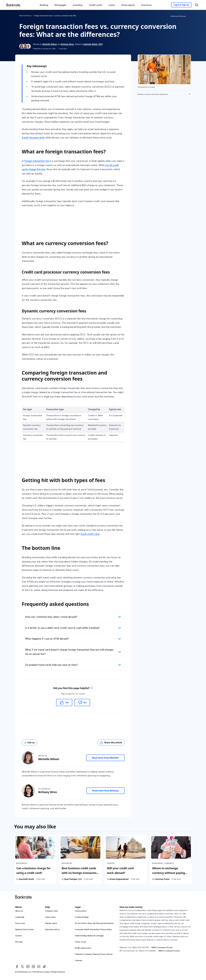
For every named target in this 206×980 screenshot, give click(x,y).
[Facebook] (17, 967)
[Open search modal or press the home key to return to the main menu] (197, 5)
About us (19, 911)
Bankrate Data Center (24, 930)
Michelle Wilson (50, 44)
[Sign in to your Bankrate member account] (181, 5)
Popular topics (51, 923)
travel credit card (90, 534)
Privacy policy (81, 911)
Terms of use (80, 942)
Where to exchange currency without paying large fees (169, 873)
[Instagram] (28, 967)
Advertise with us (52, 930)
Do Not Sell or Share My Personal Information (94, 923)
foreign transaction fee (37, 161)
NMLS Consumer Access (162, 948)
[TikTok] (44, 967)
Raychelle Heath (26, 879)
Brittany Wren (67, 44)
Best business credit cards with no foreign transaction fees (80, 873)
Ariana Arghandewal (119, 879)
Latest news (50, 917)
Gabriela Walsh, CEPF (93, 44)
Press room (20, 923)
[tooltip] (92, 688)
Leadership (20, 917)
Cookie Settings (82, 917)
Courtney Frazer (162, 879)
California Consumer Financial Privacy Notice (94, 954)
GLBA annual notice (83, 948)
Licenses (79, 960)
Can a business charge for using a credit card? (33, 871)
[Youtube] (39, 967)
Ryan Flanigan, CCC (73, 879)
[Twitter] (22, 967)
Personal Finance (25, 16)
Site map (19, 942)
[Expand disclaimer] (190, 94)
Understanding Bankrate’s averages (89, 936)
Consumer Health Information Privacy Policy (93, 930)
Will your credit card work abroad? (120, 871)
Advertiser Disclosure (178, 16)
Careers (19, 936)
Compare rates (51, 911)
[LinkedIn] (33, 967)
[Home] (13, 5)
